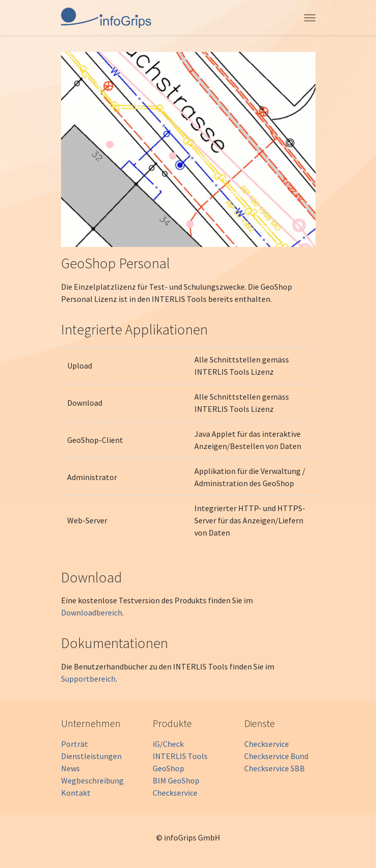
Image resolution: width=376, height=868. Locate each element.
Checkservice (175, 793)
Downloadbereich (92, 612)
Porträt (75, 744)
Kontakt (76, 793)
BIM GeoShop (176, 780)
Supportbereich (88, 679)
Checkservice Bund (276, 756)
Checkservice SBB (274, 768)
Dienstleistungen (91, 756)
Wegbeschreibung (92, 780)
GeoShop (168, 768)
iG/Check (168, 744)
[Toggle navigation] (310, 18)
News (70, 768)
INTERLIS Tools (180, 756)
